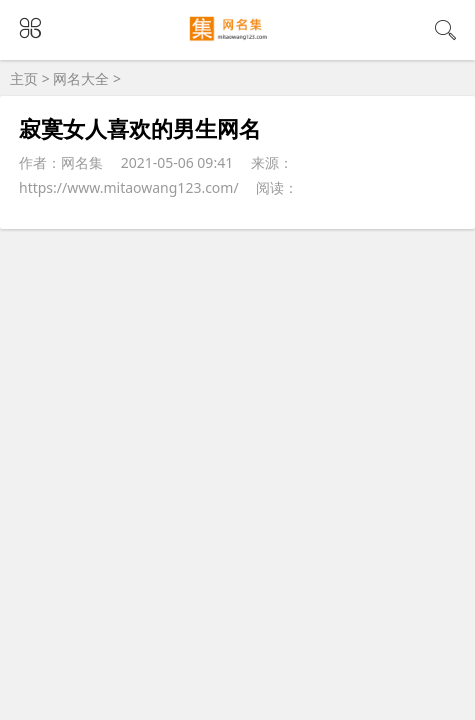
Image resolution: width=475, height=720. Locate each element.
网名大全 (81, 78)
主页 (24, 78)
